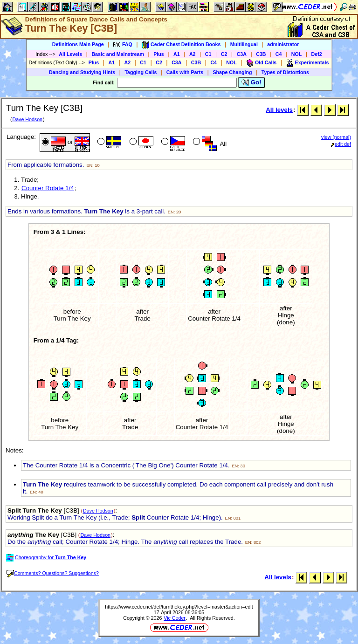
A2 (193, 54)
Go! (251, 82)
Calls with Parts (185, 72)
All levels (279, 110)
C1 (208, 54)
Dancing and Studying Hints (82, 72)
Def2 (317, 54)
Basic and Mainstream (118, 54)
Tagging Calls (141, 72)
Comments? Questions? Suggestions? (53, 573)
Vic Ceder (175, 618)
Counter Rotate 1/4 (48, 188)
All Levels (70, 54)
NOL (297, 54)
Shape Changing (232, 72)
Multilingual (244, 44)
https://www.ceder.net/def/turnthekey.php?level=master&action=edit (179, 607)
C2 (224, 54)
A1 (177, 54)
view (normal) (336, 137)
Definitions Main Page (78, 44)
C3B (261, 54)
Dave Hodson (27, 119)
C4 (279, 54)
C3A (242, 54)
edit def (341, 144)
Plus (159, 54)
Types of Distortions (285, 72)
